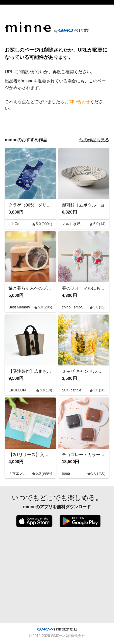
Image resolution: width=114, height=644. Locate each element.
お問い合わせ (77, 102)
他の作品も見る (94, 140)
